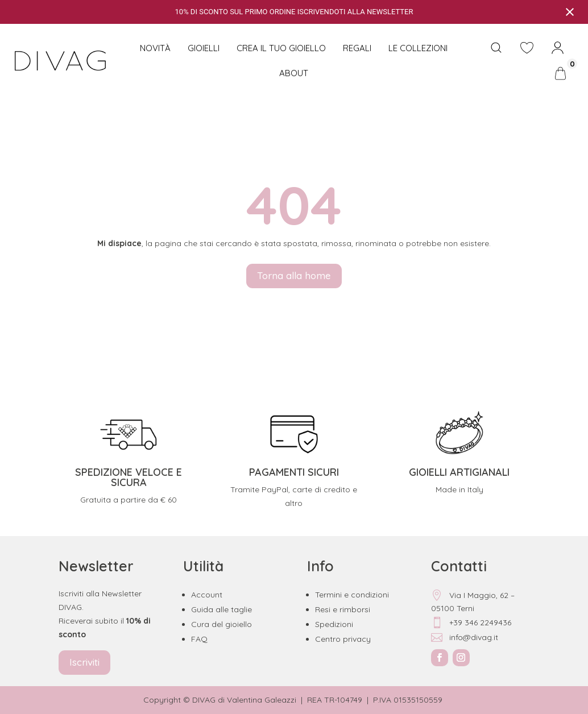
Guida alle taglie (221, 609)
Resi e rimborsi (343, 609)
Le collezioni (418, 48)
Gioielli (204, 48)
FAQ (199, 639)
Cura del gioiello (221, 624)
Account (207, 595)
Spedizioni (334, 624)
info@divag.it (465, 637)
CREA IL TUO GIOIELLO (281, 48)
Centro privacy (343, 639)
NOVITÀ (155, 48)
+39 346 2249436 (471, 622)
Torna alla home (294, 275)
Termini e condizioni (352, 595)
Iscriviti (84, 662)
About (294, 73)
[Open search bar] (496, 48)
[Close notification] (570, 12)
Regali (357, 48)
